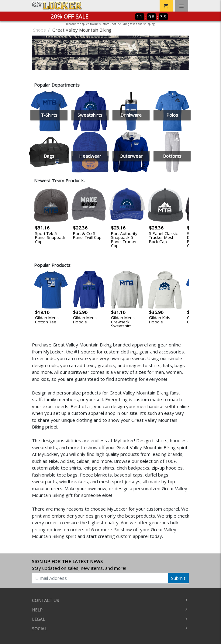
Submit (178, 578)
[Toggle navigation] (182, 6)
